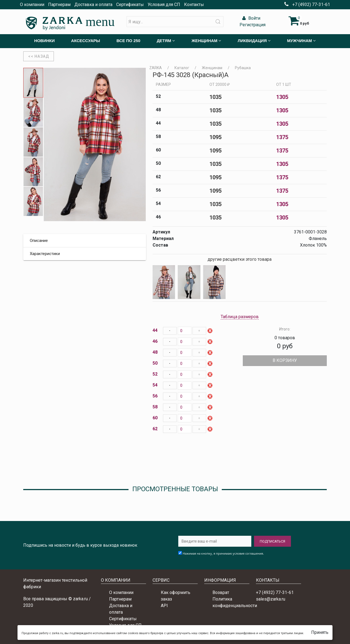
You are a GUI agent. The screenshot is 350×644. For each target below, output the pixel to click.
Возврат (221, 592)
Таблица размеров (240, 317)
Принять (320, 632)
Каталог (182, 68)
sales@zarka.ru (271, 599)
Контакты (194, 5)
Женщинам (212, 68)
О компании (32, 5)
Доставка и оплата (93, 5)
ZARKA (156, 68)
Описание (39, 241)
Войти (251, 18)
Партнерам (59, 5)
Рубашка (243, 68)
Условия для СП (164, 5)
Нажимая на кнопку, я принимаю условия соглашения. (223, 553)
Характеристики (45, 254)
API (164, 606)
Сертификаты (130, 5)
